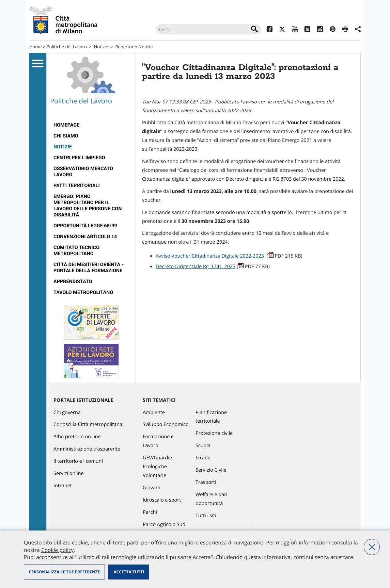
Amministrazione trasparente (87, 449)
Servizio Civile (211, 470)
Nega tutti (372, 547)
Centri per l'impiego (79, 158)
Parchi (150, 512)
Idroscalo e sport (162, 500)
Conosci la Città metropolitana (88, 424)
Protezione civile (214, 433)
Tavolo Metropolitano (83, 292)
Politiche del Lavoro (67, 47)
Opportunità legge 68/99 (85, 226)
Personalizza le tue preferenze (64, 572)
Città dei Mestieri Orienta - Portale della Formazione (88, 268)
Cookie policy (57, 550)
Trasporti (206, 482)
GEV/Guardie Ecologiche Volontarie (157, 467)
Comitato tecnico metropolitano (76, 251)
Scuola (203, 446)
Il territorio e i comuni (78, 461)
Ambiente (154, 413)
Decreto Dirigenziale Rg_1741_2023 (196, 267)
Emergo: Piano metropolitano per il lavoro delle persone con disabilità (88, 206)
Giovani (151, 488)
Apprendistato (73, 282)
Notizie (101, 47)
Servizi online (68, 473)
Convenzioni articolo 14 (85, 237)
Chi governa (67, 413)
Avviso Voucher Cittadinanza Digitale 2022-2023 (210, 256)
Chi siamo (66, 136)
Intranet (63, 486)
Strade (203, 458)
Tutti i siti (206, 516)
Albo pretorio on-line (77, 437)
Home (36, 47)
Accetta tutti (129, 572)
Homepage (66, 125)
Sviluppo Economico (166, 424)
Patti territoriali (77, 186)
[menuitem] (91, 125)
